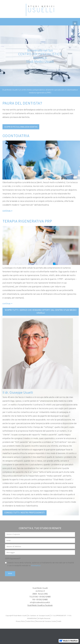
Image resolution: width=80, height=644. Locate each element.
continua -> (7, 211)
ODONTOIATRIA (16, 136)
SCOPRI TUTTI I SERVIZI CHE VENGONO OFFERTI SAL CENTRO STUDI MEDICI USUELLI (41, 312)
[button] (75, 24)
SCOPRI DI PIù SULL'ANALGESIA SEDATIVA (21, 127)
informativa (36, 566)
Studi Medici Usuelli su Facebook (40, 605)
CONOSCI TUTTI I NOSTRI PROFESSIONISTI (25, 513)
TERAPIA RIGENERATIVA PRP (27, 222)
